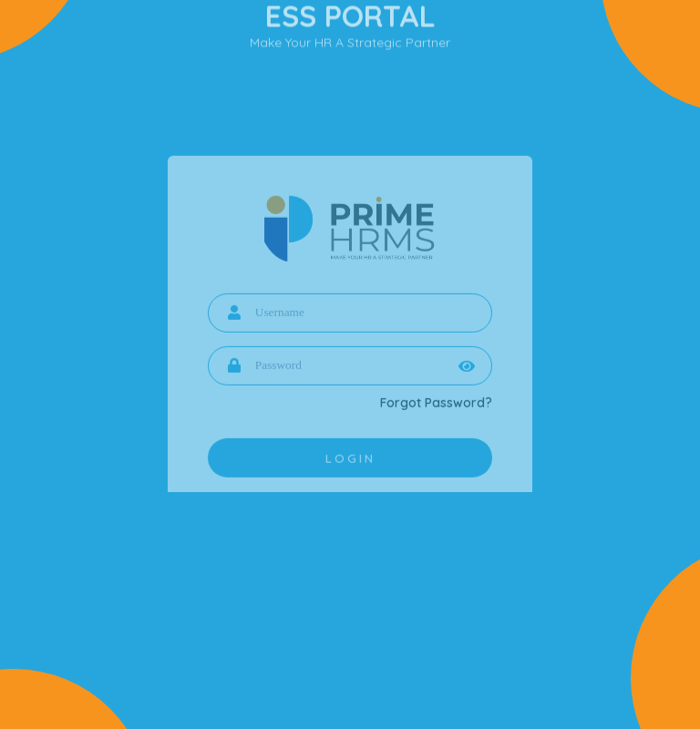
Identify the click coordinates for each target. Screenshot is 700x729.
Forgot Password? (436, 410)
